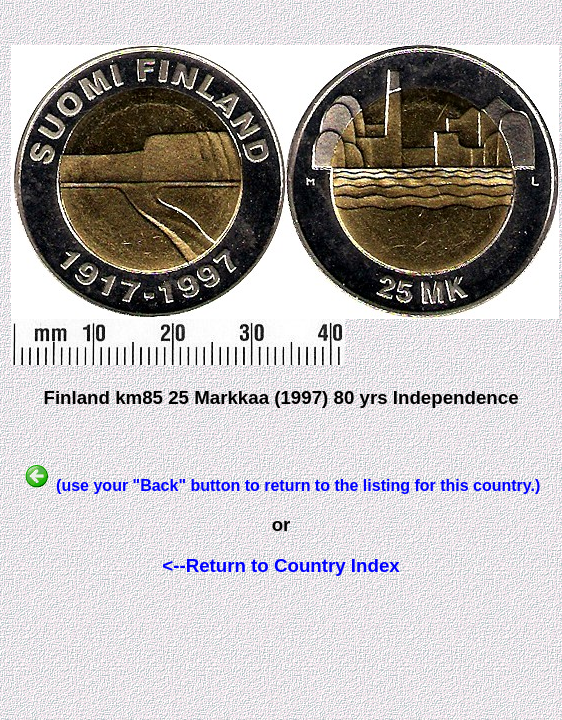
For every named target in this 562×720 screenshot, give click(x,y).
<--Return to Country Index (280, 565)
